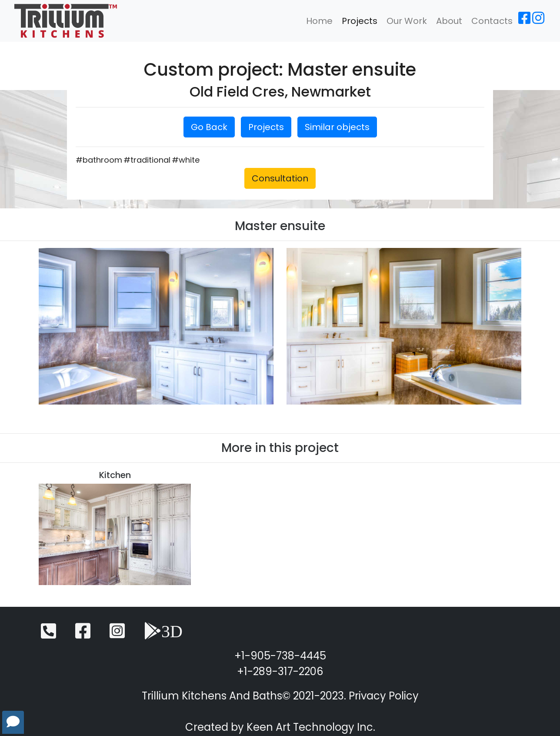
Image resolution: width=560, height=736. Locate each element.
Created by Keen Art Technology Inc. (280, 727)
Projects (360, 21)
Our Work (407, 21)
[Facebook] (524, 21)
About (449, 21)
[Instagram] (538, 21)
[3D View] (163, 635)
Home (319, 21)
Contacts (492, 21)
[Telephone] (48, 635)
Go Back (209, 127)
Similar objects (337, 127)
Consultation (280, 178)
